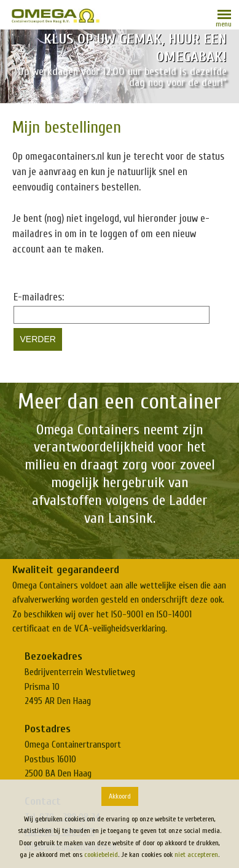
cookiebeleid (101, 854)
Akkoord (120, 796)
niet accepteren (196, 854)
